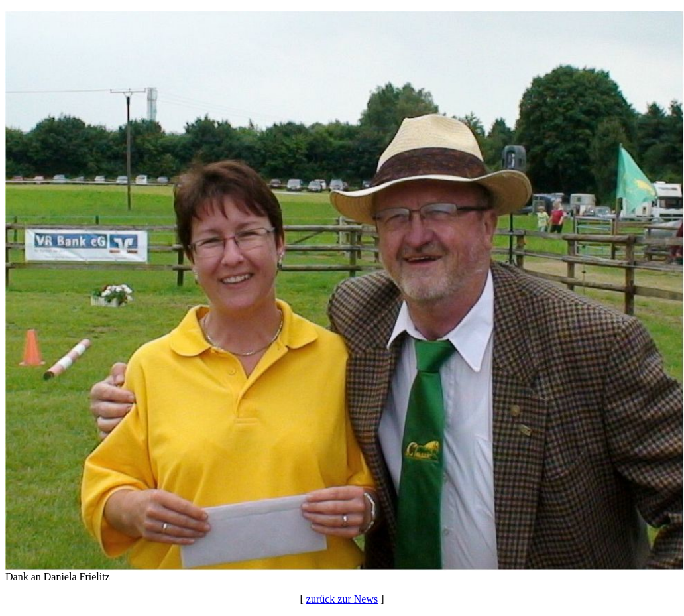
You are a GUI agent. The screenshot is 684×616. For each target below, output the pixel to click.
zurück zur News (342, 599)
